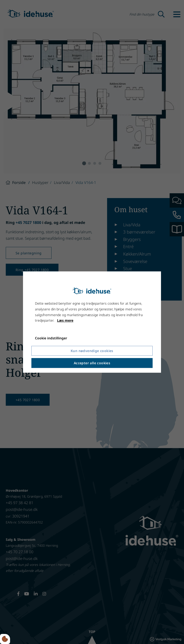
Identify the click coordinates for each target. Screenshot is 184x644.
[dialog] (92, 322)
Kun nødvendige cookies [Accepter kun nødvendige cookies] (92, 351)
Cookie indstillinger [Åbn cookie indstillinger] (51, 338)
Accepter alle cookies (92, 363)
